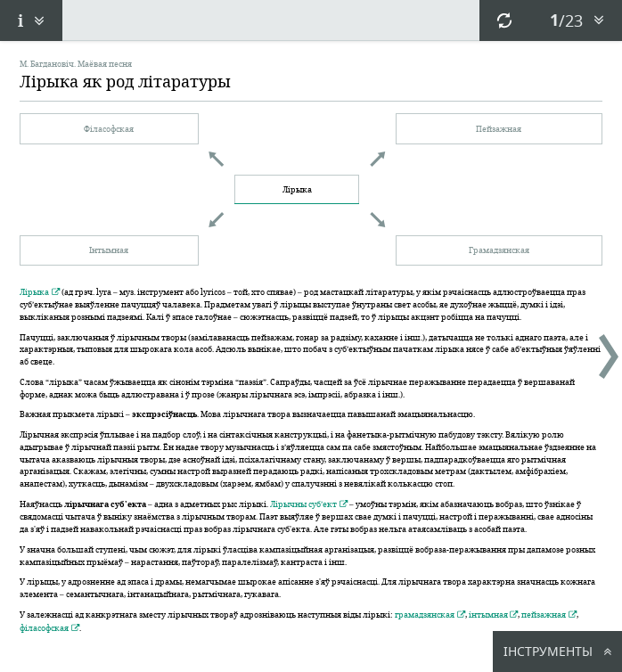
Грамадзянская (499, 250)
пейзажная (544, 614)
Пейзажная (499, 128)
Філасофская (109, 128)
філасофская (44, 627)
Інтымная (109, 250)
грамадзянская (425, 614)
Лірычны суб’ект (303, 504)
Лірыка (297, 189)
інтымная (488, 614)
